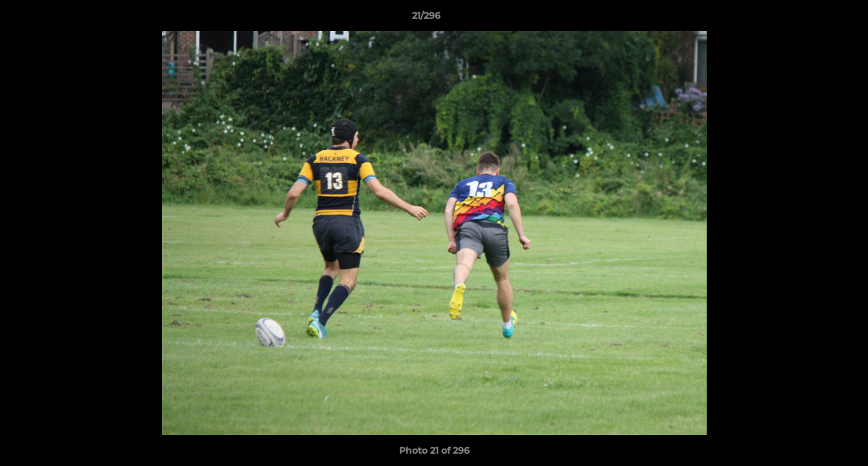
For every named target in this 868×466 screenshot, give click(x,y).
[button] (814, 19)
